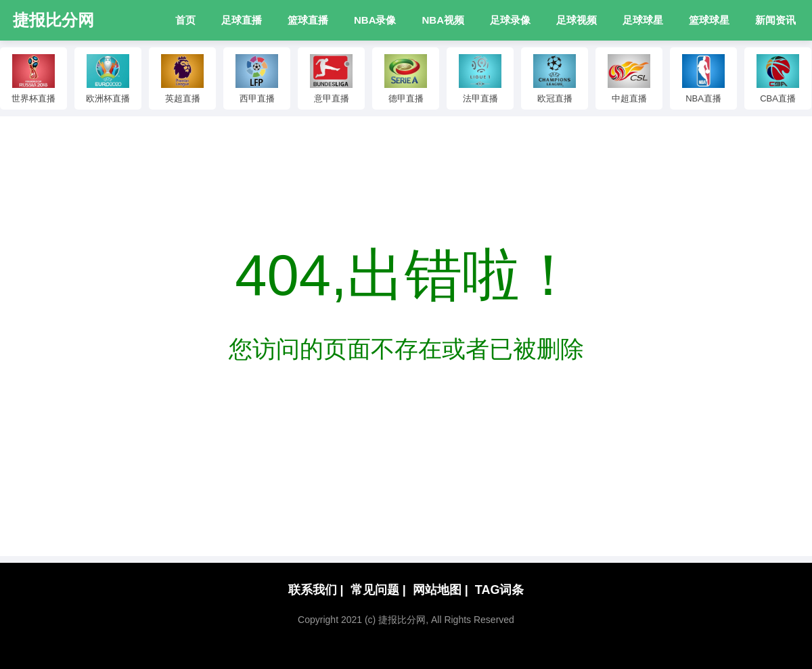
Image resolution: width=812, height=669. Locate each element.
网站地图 (441, 590)
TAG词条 (500, 590)
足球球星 (643, 20)
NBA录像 (375, 20)
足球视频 (577, 20)
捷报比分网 (53, 20)
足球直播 (242, 20)
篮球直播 (308, 20)
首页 (185, 20)
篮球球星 (709, 20)
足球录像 (510, 20)
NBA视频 (444, 20)
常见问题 (378, 590)
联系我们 (316, 590)
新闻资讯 (775, 20)
